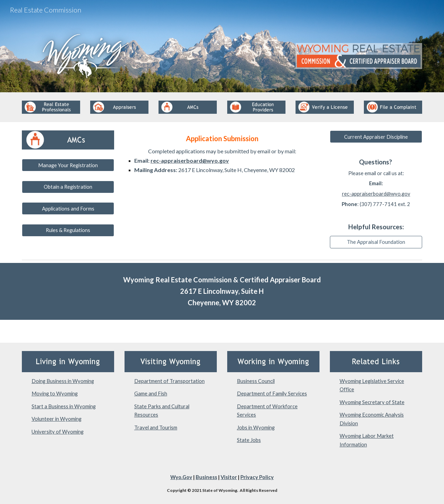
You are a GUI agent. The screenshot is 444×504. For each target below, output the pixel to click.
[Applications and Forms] (68, 208)
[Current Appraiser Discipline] (376, 137)
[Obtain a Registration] (68, 187)
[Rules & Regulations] (68, 230)
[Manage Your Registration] (68, 165)
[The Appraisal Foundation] (376, 242)
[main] (222, 153)
